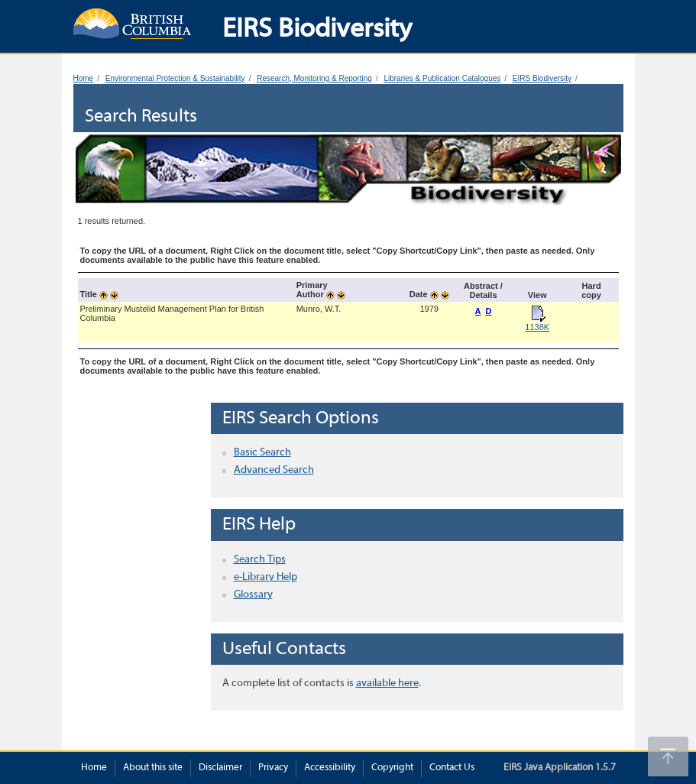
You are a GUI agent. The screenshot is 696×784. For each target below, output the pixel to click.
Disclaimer (220, 768)
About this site (153, 768)
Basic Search (262, 453)
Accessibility (330, 768)
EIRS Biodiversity (542, 78)
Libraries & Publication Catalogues (442, 78)
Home (84, 78)
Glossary (253, 595)
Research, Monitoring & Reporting (314, 78)
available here (387, 684)
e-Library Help (265, 577)
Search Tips (260, 560)
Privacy (273, 768)
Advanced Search (274, 470)
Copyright (392, 768)
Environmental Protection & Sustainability (175, 78)
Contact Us (452, 768)
